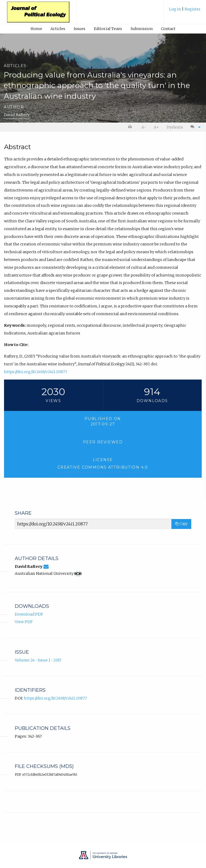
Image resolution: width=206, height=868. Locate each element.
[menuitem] (185, 11)
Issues (80, 29)
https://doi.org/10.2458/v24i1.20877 (36, 372)
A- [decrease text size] (144, 127)
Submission (142, 29)
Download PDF (29, 614)
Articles (58, 29)
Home (36, 29)
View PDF (24, 622)
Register (193, 9)
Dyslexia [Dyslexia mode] (175, 127)
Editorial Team (108, 29)
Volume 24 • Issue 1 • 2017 (38, 660)
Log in (175, 9)
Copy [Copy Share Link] (181, 524)
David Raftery (17, 115)
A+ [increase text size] (156, 127)
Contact (168, 29)
